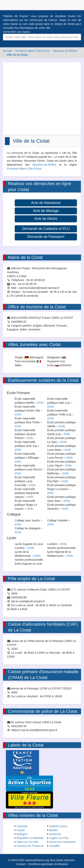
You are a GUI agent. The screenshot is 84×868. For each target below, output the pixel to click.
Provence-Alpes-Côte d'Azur (33, 51)
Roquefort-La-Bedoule (30, 838)
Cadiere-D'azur (58, 826)
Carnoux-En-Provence (30, 846)
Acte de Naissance (46, 203)
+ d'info (39, 403)
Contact (21, 864)
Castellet (54, 846)
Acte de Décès (46, 219)
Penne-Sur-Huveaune (62, 842)
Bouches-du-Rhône (65, 51)
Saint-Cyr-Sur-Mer (28, 842)
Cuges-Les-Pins (59, 838)
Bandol (53, 830)
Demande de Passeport (46, 237)
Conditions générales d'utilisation (48, 864)
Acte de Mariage (46, 211)
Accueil (7, 51)
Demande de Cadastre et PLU (46, 229)
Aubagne (22, 834)
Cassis (21, 830)
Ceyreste (22, 826)
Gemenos (55, 834)
